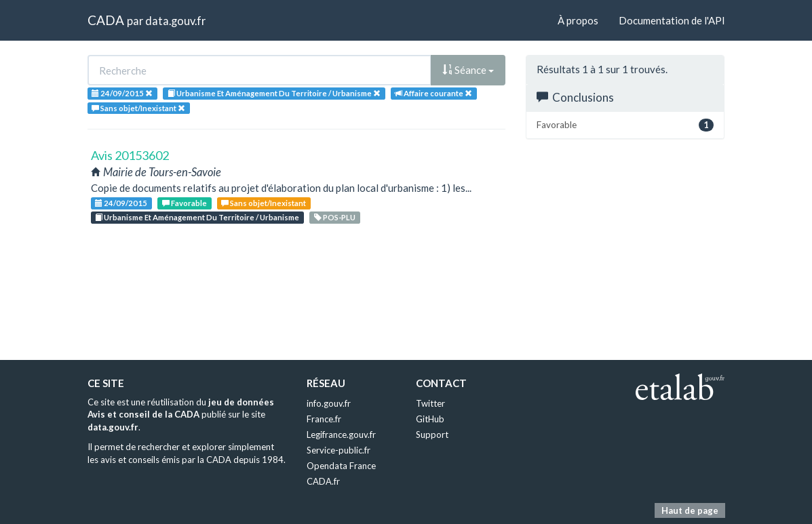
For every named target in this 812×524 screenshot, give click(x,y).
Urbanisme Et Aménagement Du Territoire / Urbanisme (197, 217)
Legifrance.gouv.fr (341, 435)
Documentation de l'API (672, 20)
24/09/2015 (121, 203)
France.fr (324, 419)
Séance (468, 70)
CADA (106, 20)
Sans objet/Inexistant (264, 203)
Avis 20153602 (130, 155)
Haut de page (690, 510)
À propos (578, 20)
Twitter (430, 403)
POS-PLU (335, 217)
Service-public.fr (339, 450)
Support (432, 435)
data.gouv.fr (175, 21)
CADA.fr (323, 481)
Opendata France (341, 466)
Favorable (185, 203)
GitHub (430, 419)
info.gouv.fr (329, 403)
